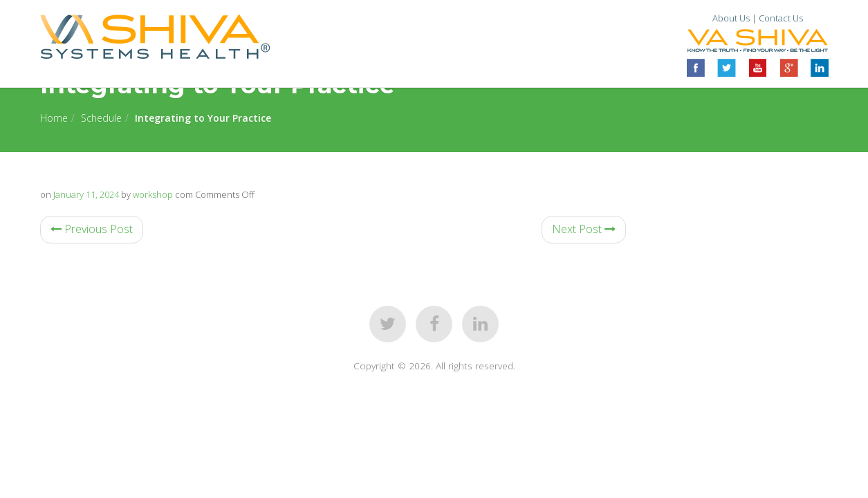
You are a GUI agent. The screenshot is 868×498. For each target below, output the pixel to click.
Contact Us (781, 18)
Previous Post (92, 229)
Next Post (584, 229)
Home (54, 118)
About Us (731, 18)
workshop (153, 194)
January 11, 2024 (86, 194)
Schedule (101, 118)
